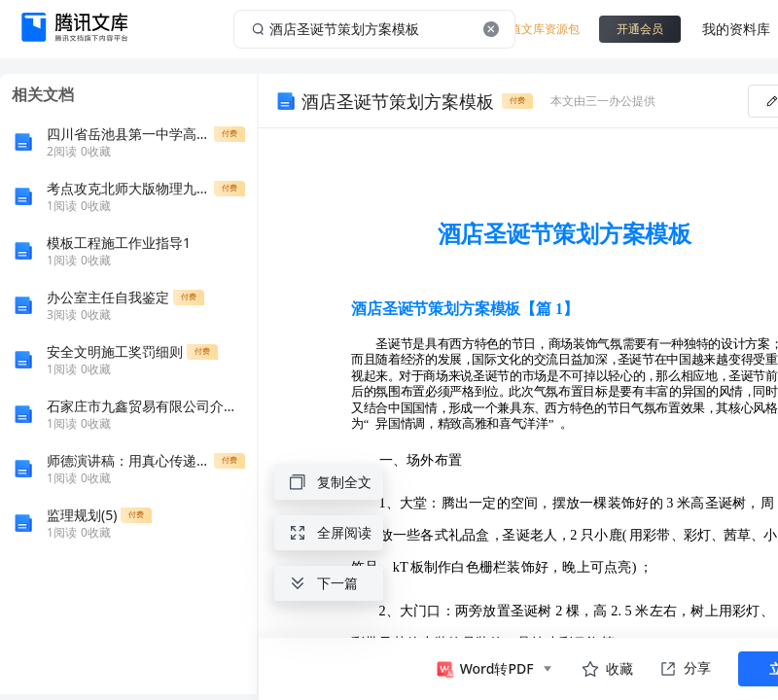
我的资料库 (736, 29)
